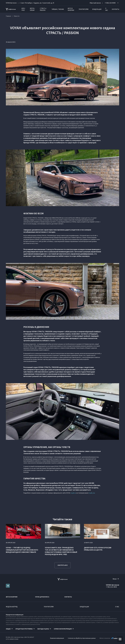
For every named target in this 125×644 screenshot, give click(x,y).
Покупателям (84, 9)
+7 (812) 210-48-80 (111, 587)
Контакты (115, 9)
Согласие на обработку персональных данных (82, 638)
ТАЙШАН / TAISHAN (58, 9)
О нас (107, 9)
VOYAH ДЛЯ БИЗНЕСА (42, 597)
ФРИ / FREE (23, 9)
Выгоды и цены (43, 629)
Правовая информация (57, 638)
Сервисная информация (63, 629)
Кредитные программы (24, 629)
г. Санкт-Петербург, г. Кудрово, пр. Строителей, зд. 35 (37, 3)
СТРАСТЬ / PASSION (43, 9)
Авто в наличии (71, 9)
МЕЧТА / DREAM (32, 9)
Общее (8, 629)
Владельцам (97, 9)
